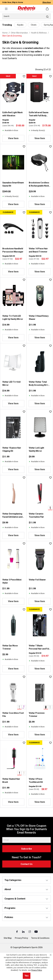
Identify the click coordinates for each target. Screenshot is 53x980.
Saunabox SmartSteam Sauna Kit (13, 184)
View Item (13, 138)
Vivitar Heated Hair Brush (11, 780)
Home (5, 33)
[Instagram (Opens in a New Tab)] (30, 932)
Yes (27, 976)
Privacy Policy (21, 938)
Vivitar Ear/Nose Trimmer (10, 647)
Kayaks (20, 25)
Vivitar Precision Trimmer (37, 715)
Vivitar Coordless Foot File (13, 715)
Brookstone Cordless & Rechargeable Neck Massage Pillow (39, 184)
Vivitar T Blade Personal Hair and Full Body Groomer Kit (39, 647)
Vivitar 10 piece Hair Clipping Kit (12, 449)
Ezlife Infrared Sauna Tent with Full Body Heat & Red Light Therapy (39, 114)
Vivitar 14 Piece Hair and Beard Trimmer (38, 250)
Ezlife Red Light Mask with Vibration (13, 114)
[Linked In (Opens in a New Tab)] (24, 932)
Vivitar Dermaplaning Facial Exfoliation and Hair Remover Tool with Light (12, 516)
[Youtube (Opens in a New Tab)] (36, 932)
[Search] (26, 16)
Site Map (8, 938)
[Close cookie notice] (51, 955)
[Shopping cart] (47, 9)
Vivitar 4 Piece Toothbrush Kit (36, 780)
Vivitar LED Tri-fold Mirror (11, 383)
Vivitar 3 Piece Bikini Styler (12, 581)
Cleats (34, 25)
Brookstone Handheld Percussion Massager (13, 250)
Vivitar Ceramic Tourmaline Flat (36, 515)
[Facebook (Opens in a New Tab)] (17, 932)
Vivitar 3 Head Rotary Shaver (39, 317)
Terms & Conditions (40, 938)
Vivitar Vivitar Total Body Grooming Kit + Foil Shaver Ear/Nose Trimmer (39, 384)
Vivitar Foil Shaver (37, 580)
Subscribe (27, 849)
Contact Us (27, 864)
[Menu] (6, 9)
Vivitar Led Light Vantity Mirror (36, 449)
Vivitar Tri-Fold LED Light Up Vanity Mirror (13, 317)
